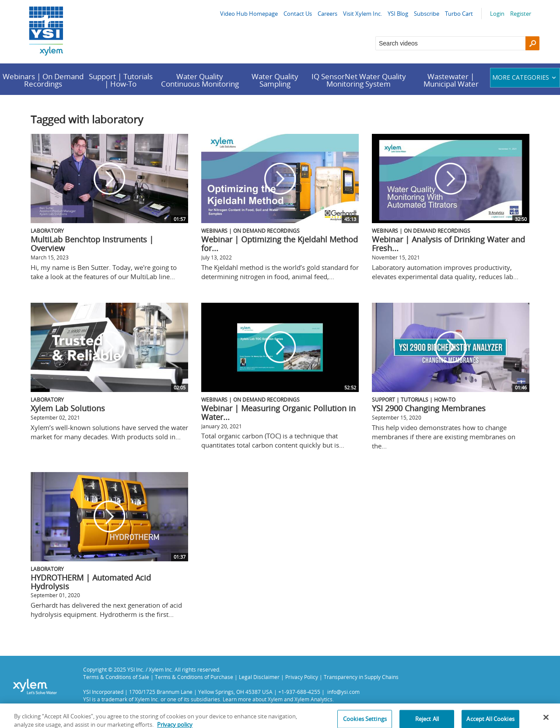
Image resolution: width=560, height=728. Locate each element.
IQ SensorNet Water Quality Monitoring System (359, 80)
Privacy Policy (302, 677)
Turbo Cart (459, 14)
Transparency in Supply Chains (361, 677)
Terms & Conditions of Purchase (194, 677)
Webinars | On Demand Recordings (43, 80)
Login (497, 14)
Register (521, 14)
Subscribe (427, 14)
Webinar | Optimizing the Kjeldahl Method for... (280, 244)
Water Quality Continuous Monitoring (200, 80)
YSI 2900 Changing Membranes (429, 408)
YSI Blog (398, 14)
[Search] (532, 43)
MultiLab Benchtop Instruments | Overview (92, 244)
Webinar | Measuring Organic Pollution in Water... (278, 413)
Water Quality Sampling (275, 80)
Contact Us (298, 14)
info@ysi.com (343, 692)
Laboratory (47, 231)
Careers (327, 14)
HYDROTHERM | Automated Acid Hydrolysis (91, 582)
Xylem (275, 699)
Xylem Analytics (313, 699)
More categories (525, 77)
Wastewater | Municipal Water (451, 80)
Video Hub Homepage (249, 14)
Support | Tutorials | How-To (121, 80)
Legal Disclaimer (259, 677)
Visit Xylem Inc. (362, 14)
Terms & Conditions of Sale (116, 677)
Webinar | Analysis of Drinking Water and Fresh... (448, 244)
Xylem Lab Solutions (68, 408)
